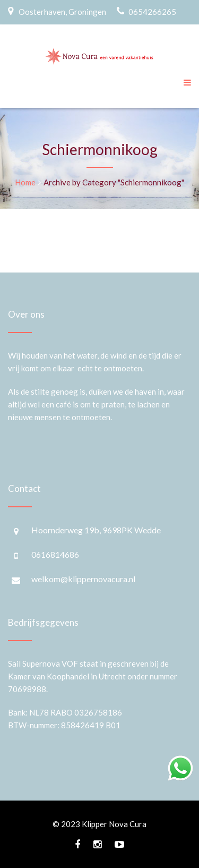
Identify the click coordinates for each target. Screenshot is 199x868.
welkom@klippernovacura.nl (83, 579)
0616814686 (55, 554)
